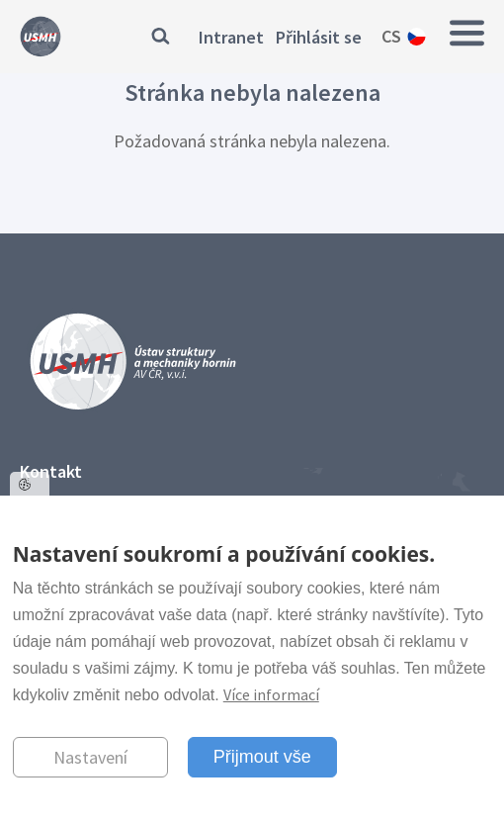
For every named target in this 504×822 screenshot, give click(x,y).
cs (391, 36)
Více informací (271, 694)
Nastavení (90, 757)
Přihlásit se (319, 37)
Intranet (231, 37)
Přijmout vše (262, 757)
